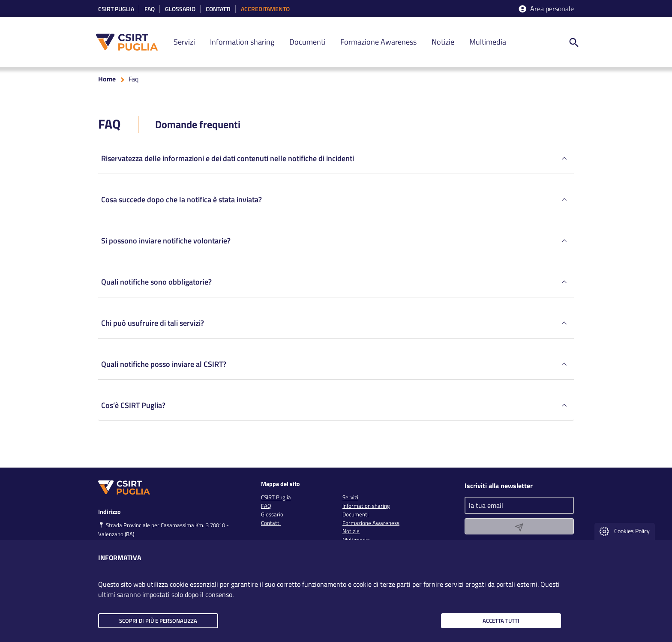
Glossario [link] (180, 9)
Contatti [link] (218, 9)
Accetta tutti (501, 621)
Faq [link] (150, 9)
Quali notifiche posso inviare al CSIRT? (335, 366)
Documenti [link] (307, 42)
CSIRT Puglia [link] (116, 9)
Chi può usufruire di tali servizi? (335, 325)
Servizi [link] (184, 42)
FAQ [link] (266, 506)
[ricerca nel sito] (574, 42)
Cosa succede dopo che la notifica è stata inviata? (335, 202)
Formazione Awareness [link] (378, 42)
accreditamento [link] (265, 9)
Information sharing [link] (242, 42)
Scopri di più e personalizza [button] (158, 621)
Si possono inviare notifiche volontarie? (335, 243)
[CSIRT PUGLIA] (132, 42)
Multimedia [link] (488, 42)
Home (107, 81)
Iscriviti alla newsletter (499, 486)
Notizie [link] (443, 42)
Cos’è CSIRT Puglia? (335, 407)
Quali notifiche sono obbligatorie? (335, 284)
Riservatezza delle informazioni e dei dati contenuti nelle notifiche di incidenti (335, 160)
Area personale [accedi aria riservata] (546, 9)
